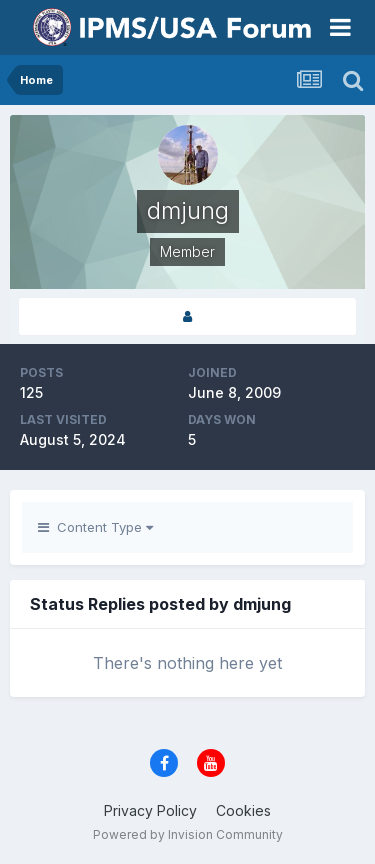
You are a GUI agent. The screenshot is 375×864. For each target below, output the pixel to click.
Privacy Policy (150, 810)
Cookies (243, 810)
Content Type (95, 527)
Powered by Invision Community (188, 834)
